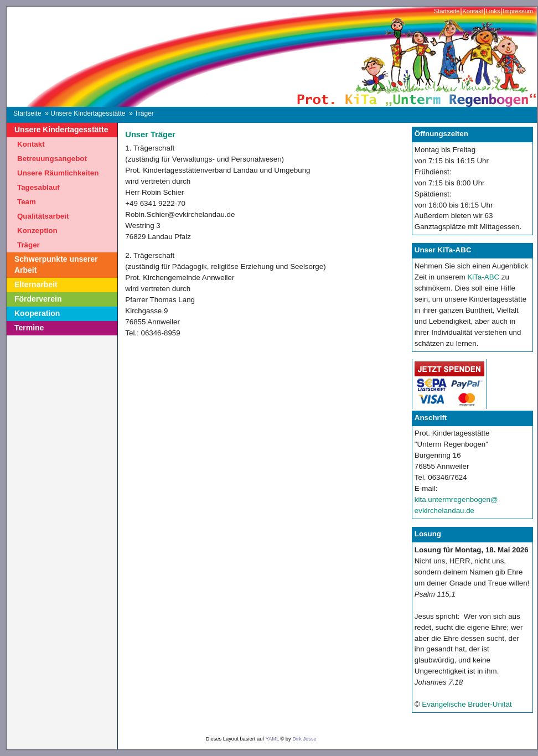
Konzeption (37, 231)
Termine (29, 328)
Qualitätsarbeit (43, 216)
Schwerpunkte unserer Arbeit (56, 265)
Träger (29, 245)
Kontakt (472, 11)
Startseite (447, 11)
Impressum (518, 11)
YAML (272, 739)
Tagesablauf (38, 187)
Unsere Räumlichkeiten (58, 173)
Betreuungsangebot (52, 159)
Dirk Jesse (304, 739)
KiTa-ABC (483, 277)
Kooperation (37, 313)
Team (27, 202)
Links (493, 11)
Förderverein (38, 299)
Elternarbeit (36, 284)
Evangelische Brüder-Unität (467, 704)
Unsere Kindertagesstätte (88, 113)
